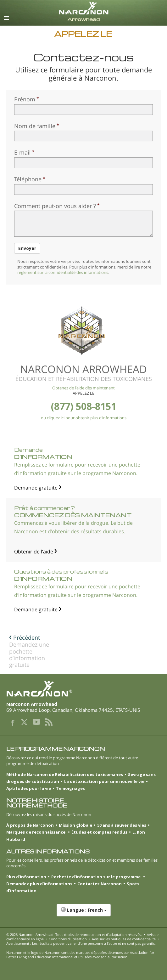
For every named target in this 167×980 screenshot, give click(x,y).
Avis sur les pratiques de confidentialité (124, 939)
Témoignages (70, 788)
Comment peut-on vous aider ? (55, 206)
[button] (83, 913)
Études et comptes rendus (99, 832)
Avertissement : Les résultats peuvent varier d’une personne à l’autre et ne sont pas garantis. (81, 943)
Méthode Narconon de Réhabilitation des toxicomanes (65, 774)
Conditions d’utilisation (68, 939)
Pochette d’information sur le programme (96, 877)
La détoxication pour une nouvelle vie (104, 781)
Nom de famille (35, 126)
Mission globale (75, 825)
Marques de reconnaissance (36, 832)
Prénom (25, 99)
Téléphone (28, 179)
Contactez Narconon (100, 884)
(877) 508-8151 (84, 406)
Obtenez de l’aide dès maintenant (83, 388)
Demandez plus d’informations (39, 884)
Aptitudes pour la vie (29, 788)
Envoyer (27, 248)
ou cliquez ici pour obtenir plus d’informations (84, 418)
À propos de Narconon (30, 825)
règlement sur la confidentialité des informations (63, 272)
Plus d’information (26, 877)
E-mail (22, 152)
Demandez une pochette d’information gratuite (29, 651)
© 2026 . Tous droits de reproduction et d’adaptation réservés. (74, 935)
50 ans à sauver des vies (122, 825)
